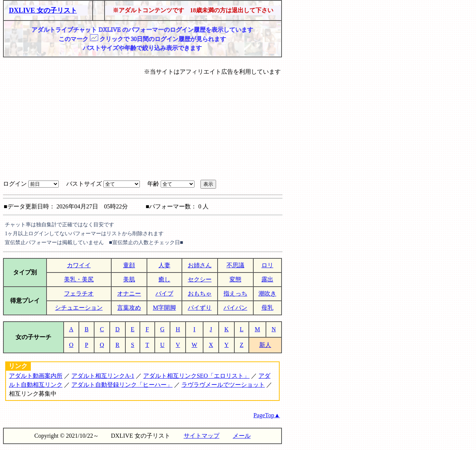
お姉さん (200, 265)
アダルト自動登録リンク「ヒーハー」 (122, 385)
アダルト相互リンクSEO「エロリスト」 (196, 376)
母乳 (267, 308)
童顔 (129, 265)
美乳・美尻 (79, 279)
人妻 (164, 265)
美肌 (129, 279)
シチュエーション (79, 308)
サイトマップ (202, 436)
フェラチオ (79, 293)
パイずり (200, 308)
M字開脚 (164, 308)
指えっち (235, 293)
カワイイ (79, 265)
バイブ (164, 293)
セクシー (200, 279)
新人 (265, 345)
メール (242, 436)
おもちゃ (200, 293)
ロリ (267, 265)
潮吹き (267, 293)
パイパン (235, 308)
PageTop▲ (267, 415)
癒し (164, 279)
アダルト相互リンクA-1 (103, 376)
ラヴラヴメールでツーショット (223, 385)
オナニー (129, 293)
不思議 (235, 265)
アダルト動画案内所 (36, 376)
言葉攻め (129, 308)
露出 (267, 279)
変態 (235, 279)
